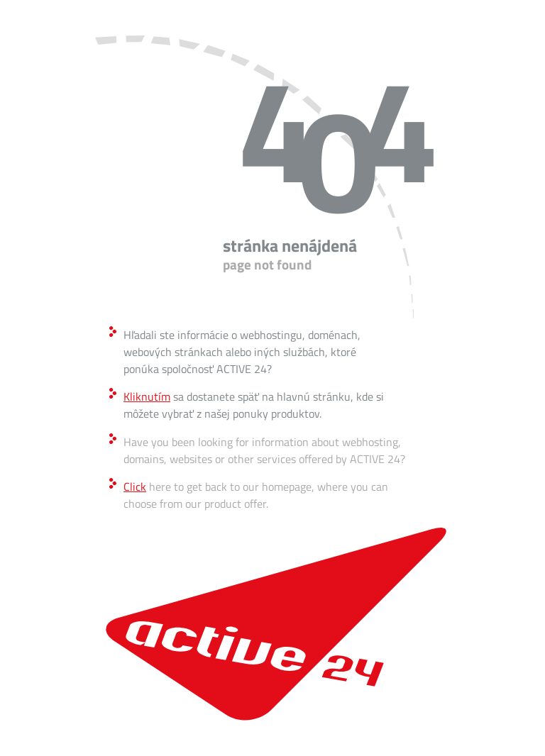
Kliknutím (147, 396)
